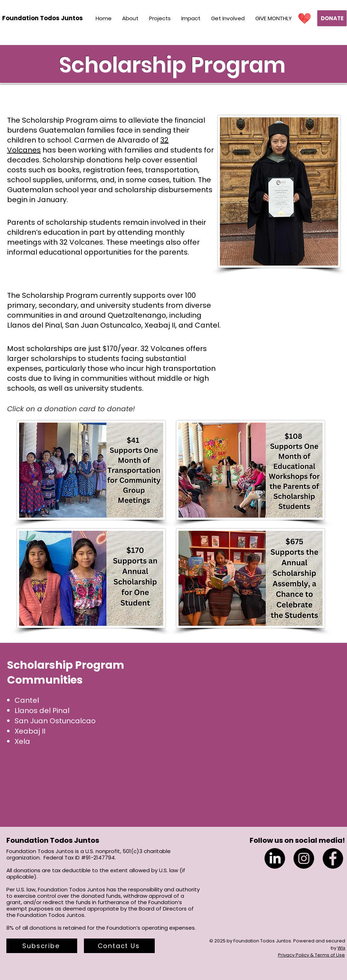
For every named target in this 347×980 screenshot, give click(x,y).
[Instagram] (304, 858)
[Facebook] (333, 858)
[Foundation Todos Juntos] (42, 18)
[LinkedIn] (275, 858)
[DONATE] (332, 18)
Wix (341, 948)
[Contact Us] (119, 946)
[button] (42, 946)
